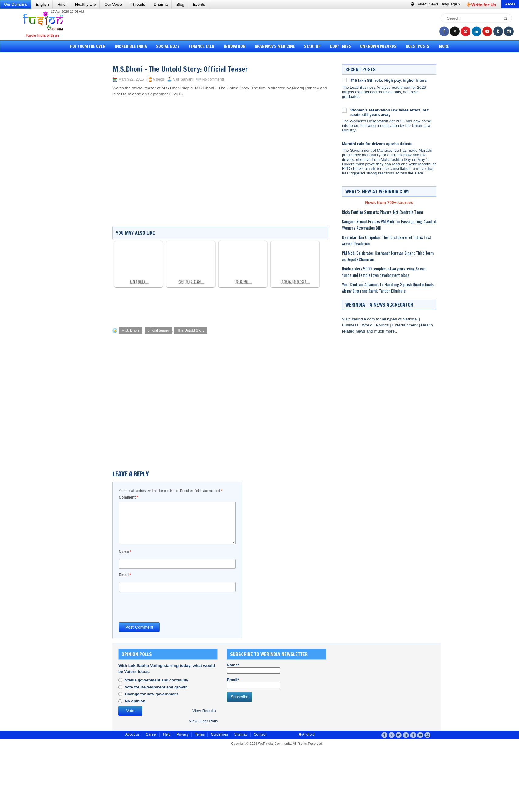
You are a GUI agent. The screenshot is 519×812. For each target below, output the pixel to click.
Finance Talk (204, 46)
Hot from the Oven (93, 46)
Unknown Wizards (375, 46)
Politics (383, 325)
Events (199, 4)
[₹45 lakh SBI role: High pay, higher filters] (344, 80)
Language (436, 4)
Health (427, 325)
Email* (253, 683)
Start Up (311, 46)
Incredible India (135, 46)
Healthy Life (86, 4)
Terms (200, 734)
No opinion (135, 701)
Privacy (183, 734)
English (42, 4)
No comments (213, 79)
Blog (180, 4)
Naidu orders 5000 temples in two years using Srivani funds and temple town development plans (384, 272)
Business (351, 325)
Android (307, 734)
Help (167, 734)
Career (151, 734)
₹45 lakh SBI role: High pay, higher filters (389, 80)
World (368, 325)
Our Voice (113, 4)
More (439, 46)
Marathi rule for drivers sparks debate (377, 144)
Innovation (236, 46)
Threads (138, 4)
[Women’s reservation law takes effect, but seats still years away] (344, 110)
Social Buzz (171, 46)
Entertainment (406, 325)
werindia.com (363, 319)
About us (132, 734)
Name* (253, 668)
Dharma (161, 4)
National (411, 319)
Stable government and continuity (157, 680)
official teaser (158, 330)
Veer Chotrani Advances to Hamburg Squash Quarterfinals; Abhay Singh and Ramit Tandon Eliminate (388, 287)
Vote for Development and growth (156, 687)
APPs (510, 4)
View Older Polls (203, 721)
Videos (158, 79)
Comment (128, 497)
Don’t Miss (338, 46)
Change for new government (152, 694)
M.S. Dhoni (131, 330)
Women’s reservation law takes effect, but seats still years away (390, 112)
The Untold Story (191, 330)
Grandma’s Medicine (275, 46)
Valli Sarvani (183, 79)
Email (125, 575)
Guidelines (219, 734)
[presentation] (165, 607)
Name (125, 552)
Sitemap (241, 734)
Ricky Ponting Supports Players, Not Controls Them (382, 212)
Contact (260, 734)
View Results (204, 711)
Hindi (62, 4)
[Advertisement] (262, 24)
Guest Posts (414, 46)
